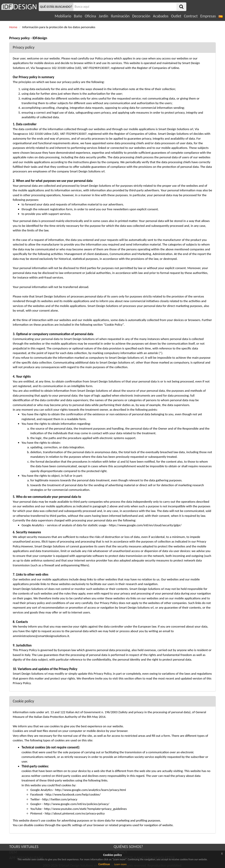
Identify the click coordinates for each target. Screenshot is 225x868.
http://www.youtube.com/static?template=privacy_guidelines (85, 809)
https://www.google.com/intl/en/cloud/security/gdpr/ (145, 525)
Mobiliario (63, 16)
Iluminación (120, 16)
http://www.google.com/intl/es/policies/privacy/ (77, 804)
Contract (191, 16)
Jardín (103, 16)
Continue (104, 864)
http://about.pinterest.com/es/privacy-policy (75, 813)
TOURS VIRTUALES (24, 847)
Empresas (208, 16)
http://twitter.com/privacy (60, 799)
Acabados (161, 16)
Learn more (120, 864)
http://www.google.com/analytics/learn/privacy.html (91, 790)
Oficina (90, 16)
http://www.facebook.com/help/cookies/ (73, 794)
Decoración (141, 16)
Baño (78, 16)
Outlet (176, 16)
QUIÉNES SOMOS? (128, 847)
